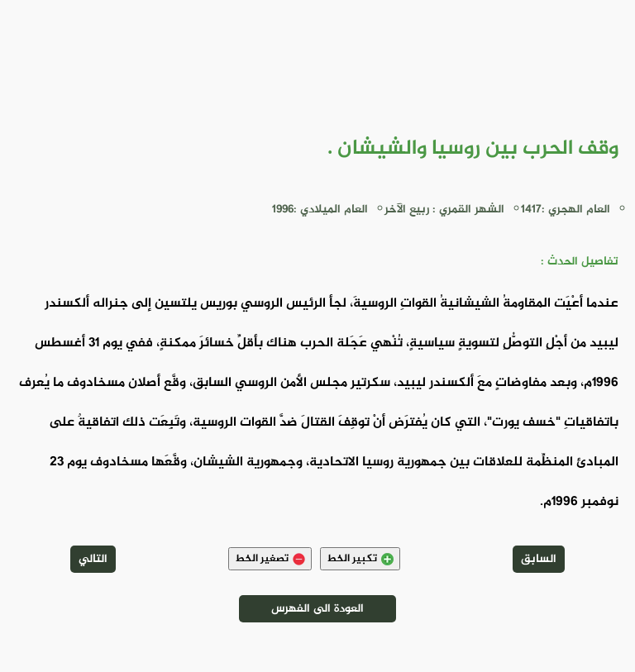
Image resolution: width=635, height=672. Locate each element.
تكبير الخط (360, 559)
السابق (539, 559)
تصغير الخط (270, 559)
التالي (93, 559)
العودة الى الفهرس (317, 609)
